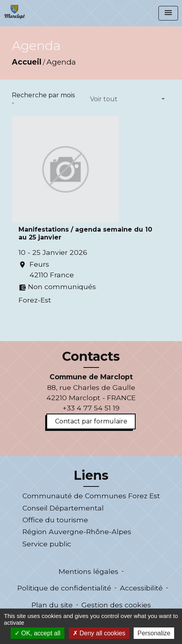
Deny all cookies (99, 633)
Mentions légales (88, 571)
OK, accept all (38, 633)
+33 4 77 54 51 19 (91, 408)
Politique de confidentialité (64, 588)
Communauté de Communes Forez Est (91, 496)
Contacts (91, 356)
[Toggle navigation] (168, 13)
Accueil (27, 62)
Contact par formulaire (91, 421)
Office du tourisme (55, 520)
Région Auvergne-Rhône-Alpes (77, 532)
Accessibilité (141, 588)
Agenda (61, 62)
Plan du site (52, 605)
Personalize (154, 633)
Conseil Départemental (63, 508)
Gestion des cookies (116, 605)
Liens (91, 475)
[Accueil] (15, 12)
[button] (127, 99)
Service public (47, 544)
